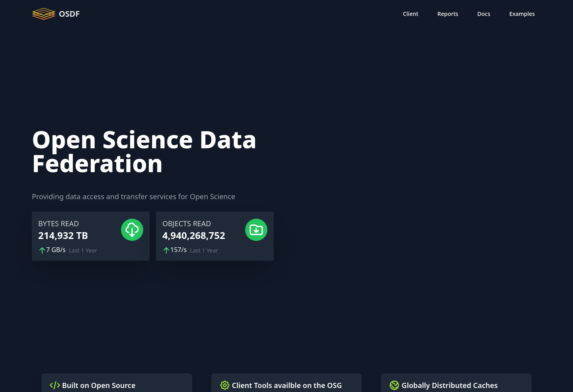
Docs (484, 14)
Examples (522, 14)
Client (411, 14)
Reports (448, 14)
